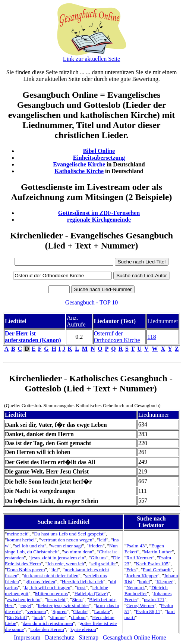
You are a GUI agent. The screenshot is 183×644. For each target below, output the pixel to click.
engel (26, 605)
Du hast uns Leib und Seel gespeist (69, 534)
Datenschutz (59, 637)
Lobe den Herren (47, 629)
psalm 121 (154, 599)
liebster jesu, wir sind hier (63, 605)
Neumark (136, 587)
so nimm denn (78, 552)
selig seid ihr (103, 564)
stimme (57, 617)
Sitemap (89, 637)
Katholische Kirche (79, 171)
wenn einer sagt (67, 546)
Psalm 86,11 (148, 611)
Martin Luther (158, 552)
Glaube (80, 611)
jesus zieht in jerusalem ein (57, 558)
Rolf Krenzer (139, 558)
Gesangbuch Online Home (135, 637)
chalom (78, 617)
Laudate (102, 611)
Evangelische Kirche (79, 164)
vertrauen (37, 611)
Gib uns (99, 558)
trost (81, 587)
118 (152, 337)
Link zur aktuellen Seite (91, 59)
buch (38, 617)
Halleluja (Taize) (91, 593)
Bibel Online (99, 151)
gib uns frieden (40, 582)
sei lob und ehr (30, 546)
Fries (131, 570)
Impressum (27, 637)
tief (55, 570)
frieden (96, 546)
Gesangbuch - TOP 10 (91, 302)
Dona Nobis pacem (26, 570)
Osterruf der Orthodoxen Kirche (117, 337)
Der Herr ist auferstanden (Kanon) (33, 337)
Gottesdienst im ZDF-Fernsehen (99, 213)
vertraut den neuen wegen (67, 540)
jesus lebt (56, 599)
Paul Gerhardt (157, 570)
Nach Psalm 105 (152, 564)
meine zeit (17, 534)
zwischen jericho (23, 599)
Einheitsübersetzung (99, 158)
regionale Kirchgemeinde (99, 220)
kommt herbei (20, 540)
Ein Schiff (17, 617)
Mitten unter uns (51, 593)
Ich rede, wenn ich (66, 564)
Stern (77, 599)
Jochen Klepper (142, 576)
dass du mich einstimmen (48, 623)
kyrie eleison (83, 629)
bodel (145, 582)
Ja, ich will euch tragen (47, 587)
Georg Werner (140, 605)
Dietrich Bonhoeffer (146, 590)
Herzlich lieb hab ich (83, 582)
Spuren (60, 611)
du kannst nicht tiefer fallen (51, 576)
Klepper (165, 582)
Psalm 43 (135, 546)
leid (102, 540)
